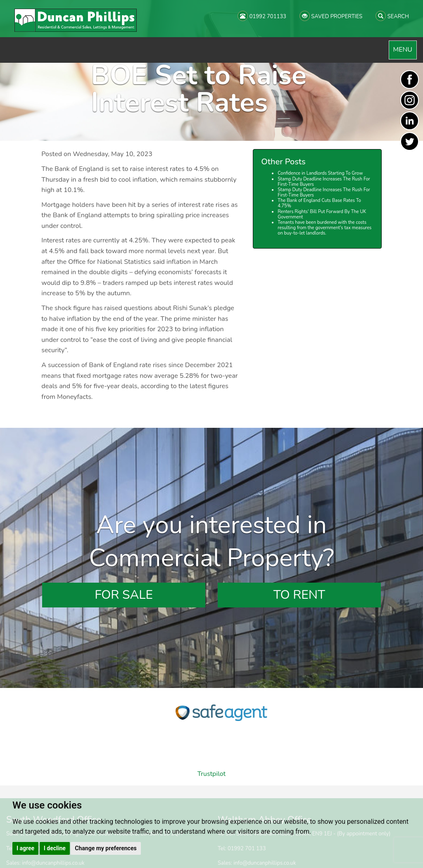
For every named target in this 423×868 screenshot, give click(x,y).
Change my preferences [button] (106, 848)
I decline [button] (55, 848)
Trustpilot (211, 774)
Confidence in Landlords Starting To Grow (320, 173)
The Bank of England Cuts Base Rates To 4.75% (319, 203)
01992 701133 (262, 16)
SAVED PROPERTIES (331, 16)
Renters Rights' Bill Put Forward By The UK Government (322, 214)
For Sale (124, 595)
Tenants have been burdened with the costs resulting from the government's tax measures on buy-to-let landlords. (324, 228)
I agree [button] (25, 848)
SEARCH (392, 16)
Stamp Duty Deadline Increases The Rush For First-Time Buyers (324, 182)
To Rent (299, 595)
